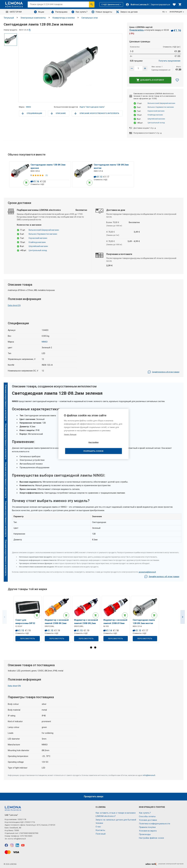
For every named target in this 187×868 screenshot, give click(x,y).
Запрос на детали (127, 12)
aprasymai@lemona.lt (147, 573)
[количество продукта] (138, 68)
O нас (98, 827)
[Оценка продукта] (38, 176)
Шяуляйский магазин (156, 119)
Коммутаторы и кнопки (64, 18)
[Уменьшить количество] (145, 68)
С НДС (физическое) (111, 4)
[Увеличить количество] (132, 68)
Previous (5, 619)
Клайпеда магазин (155, 115)
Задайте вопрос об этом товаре (163, 373)
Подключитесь (137, 30)
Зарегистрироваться (161, 5)
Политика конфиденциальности (155, 824)
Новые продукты (102, 12)
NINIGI (29, 107)
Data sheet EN (14, 306)
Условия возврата (148, 831)
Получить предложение (170, 61)
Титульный (9, 18)
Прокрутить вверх (94, 797)
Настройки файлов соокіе (151, 838)
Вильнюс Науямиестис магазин (161, 107)
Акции (39, 12)
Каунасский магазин (156, 111)
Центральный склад (156, 123)
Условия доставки (148, 820)
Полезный (101, 834)
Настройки (78, 447)
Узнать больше (70, 439)
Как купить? (79, 12)
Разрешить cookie (109, 447)
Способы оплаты (147, 816)
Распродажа (59, 12)
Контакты (100, 830)
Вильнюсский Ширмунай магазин (161, 103)
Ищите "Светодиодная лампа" (92, 107)
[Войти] (137, 5)
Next (183, 619)
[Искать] (92, 4)
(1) (47, 176)
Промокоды (145, 834)
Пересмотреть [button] (28, 640)
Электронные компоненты (33, 18)
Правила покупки (147, 827)
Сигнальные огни (90, 18)
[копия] (30, 30)
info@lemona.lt (149, 777)
